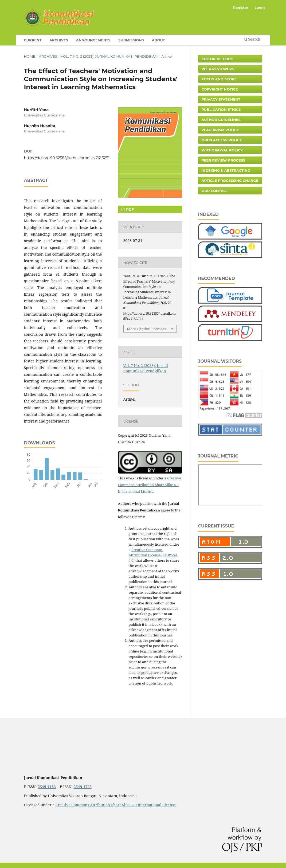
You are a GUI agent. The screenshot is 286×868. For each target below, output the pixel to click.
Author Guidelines (221, 120)
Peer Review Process (224, 160)
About (158, 40)
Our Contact (215, 191)
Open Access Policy (222, 140)
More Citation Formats (147, 329)
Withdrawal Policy (222, 150)
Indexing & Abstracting (226, 170)
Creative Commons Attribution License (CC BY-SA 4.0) (153, 555)
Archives (59, 40)
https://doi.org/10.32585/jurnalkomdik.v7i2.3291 (67, 158)
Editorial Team (217, 59)
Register (241, 7)
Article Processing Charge (230, 181)
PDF (130, 209)
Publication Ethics (221, 110)
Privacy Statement (221, 99)
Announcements (93, 40)
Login (260, 7)
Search (252, 39)
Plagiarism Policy (220, 130)
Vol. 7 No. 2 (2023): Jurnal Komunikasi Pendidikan (109, 56)
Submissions (131, 40)
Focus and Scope (219, 79)
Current (33, 40)
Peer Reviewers (218, 69)
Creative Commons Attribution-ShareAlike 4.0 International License (150, 485)
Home (30, 56)
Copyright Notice (220, 89)
